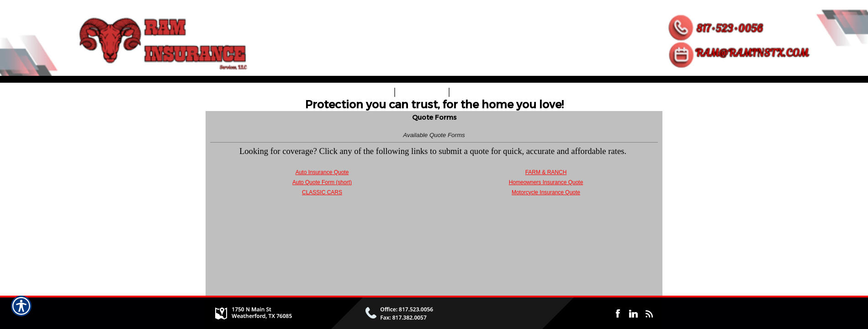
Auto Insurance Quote (322, 172)
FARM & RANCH (546, 172)
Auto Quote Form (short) (322, 182)
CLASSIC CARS (322, 192)
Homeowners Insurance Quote (546, 182)
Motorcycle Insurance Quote (546, 192)
